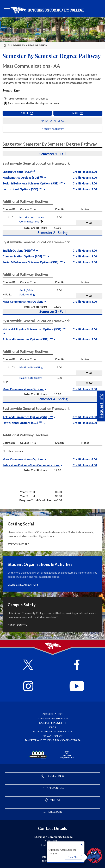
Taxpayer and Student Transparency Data (53, 740)
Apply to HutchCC (53, 121)
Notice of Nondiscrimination (52, 731)
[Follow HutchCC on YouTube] (77, 687)
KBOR (53, 727)
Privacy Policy (53, 736)
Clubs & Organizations (23, 585)
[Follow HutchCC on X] (28, 665)
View (89, 223)
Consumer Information (52, 718)
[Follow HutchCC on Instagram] (28, 687)
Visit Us (53, 800)
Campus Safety (17, 625)
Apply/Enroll (52, 788)
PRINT (27, 113)
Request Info (101, 406)
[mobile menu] (7, 10)
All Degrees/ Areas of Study (25, 46)
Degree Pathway (53, 129)
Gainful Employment (53, 723)
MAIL (78, 113)
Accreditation (52, 714)
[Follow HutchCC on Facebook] (77, 665)
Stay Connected (18, 544)
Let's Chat (73, 857)
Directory (53, 812)
